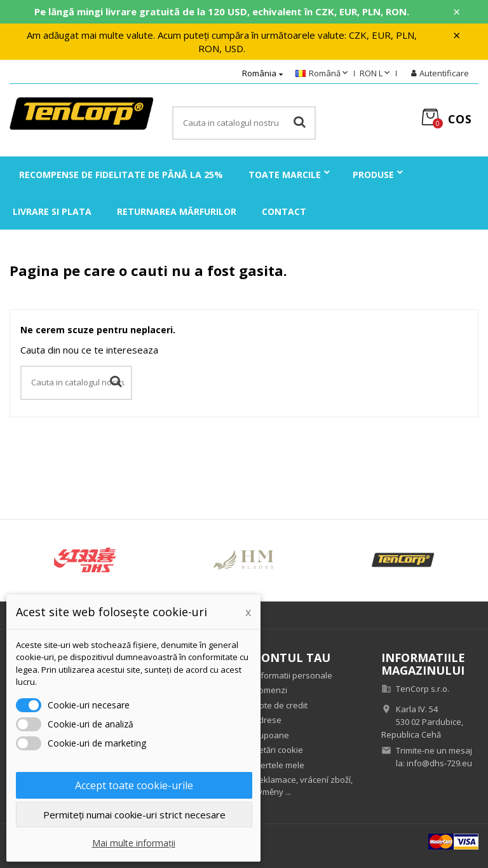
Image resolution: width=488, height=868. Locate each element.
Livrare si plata (52, 211)
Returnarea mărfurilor (177, 211)
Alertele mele (279, 765)
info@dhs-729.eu (439, 763)
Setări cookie (278, 750)
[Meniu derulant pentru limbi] (323, 74)
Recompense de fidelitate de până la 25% (121, 175)
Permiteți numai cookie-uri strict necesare (134, 815)
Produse (373, 175)
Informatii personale (293, 675)
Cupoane (271, 735)
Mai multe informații (134, 843)
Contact (284, 211)
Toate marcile (285, 175)
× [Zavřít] (457, 12)
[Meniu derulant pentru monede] (376, 74)
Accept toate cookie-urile (134, 785)
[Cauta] (244, 123)
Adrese (268, 720)
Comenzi (270, 690)
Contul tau (292, 658)
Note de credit (281, 705)
